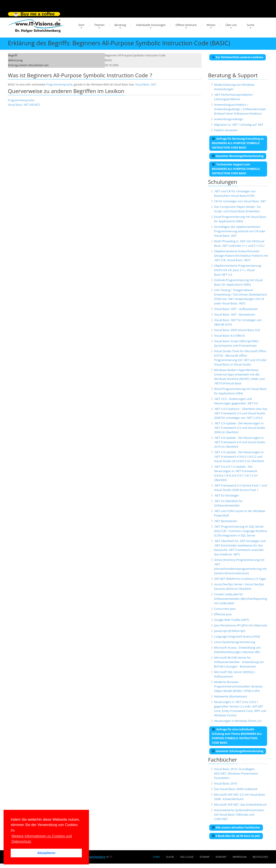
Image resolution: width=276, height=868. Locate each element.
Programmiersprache (59, 84)
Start (81, 25)
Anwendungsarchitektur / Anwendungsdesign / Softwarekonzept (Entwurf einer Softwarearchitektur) (240, 109)
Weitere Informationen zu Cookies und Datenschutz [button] (42, 839)
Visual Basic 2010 (226, 783)
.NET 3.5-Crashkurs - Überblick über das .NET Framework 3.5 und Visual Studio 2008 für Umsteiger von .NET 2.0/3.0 (241, 413)
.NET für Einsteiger (226, 495)
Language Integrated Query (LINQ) (237, 636)
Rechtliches (260, 857)
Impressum (240, 857)
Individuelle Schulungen (151, 25)
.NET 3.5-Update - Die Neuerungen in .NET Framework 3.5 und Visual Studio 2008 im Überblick (240, 428)
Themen (99, 25)
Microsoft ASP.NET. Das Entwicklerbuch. (241, 804)
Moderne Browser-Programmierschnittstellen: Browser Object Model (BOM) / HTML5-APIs (238, 686)
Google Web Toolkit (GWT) (231, 620)
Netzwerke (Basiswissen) (230, 696)
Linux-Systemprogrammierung (234, 642)
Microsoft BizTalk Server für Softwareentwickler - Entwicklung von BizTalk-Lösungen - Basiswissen (239, 662)
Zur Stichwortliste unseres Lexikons (238, 57)
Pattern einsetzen (226, 130)
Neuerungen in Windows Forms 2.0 (238, 721)
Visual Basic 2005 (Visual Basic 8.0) (237, 330)
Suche (251, 25)
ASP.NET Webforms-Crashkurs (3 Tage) (240, 579)
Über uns (231, 25)
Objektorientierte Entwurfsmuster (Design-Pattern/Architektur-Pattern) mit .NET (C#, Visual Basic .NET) (241, 256)
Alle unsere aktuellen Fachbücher (236, 827)
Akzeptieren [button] (46, 853)
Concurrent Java (225, 609)
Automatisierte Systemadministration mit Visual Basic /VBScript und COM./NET (239, 814)
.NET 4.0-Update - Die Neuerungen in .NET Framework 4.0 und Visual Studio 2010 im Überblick (240, 442)
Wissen (211, 25)
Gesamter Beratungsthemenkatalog (238, 156)
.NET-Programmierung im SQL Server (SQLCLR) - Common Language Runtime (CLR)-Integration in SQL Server (240, 531)
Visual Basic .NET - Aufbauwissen (236, 309)
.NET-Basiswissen (226, 521)
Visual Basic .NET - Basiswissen (235, 314)
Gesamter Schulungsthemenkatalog (238, 751)
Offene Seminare (186, 25)
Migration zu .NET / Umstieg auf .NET (239, 125)
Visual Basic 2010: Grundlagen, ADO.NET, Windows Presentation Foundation (236, 773)
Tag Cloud (187, 857)
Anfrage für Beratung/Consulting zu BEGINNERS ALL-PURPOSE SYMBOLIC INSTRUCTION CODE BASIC (238, 143)
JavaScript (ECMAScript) (230, 631)
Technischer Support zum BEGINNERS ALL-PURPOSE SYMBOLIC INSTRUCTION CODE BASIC (236, 169)
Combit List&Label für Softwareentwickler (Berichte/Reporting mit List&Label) (240, 599)
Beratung (120, 25)
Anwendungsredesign (229, 119)
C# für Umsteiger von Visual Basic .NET (240, 201)
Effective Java (223, 614)
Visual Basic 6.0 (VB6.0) (229, 336)
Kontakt (221, 857)
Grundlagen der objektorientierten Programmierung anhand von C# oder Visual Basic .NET (240, 231)
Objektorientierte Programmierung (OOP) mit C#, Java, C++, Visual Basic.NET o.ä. (237, 270)
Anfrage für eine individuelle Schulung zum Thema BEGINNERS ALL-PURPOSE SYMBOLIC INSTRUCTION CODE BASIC (237, 736)
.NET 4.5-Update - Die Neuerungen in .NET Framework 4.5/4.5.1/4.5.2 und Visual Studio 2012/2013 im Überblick (239, 457)
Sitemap (205, 857)
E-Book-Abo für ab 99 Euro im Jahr (236, 836)
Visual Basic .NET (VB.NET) (24, 105)
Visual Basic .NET (146, 84)
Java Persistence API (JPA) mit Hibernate (240, 625)
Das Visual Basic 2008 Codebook (236, 789)
